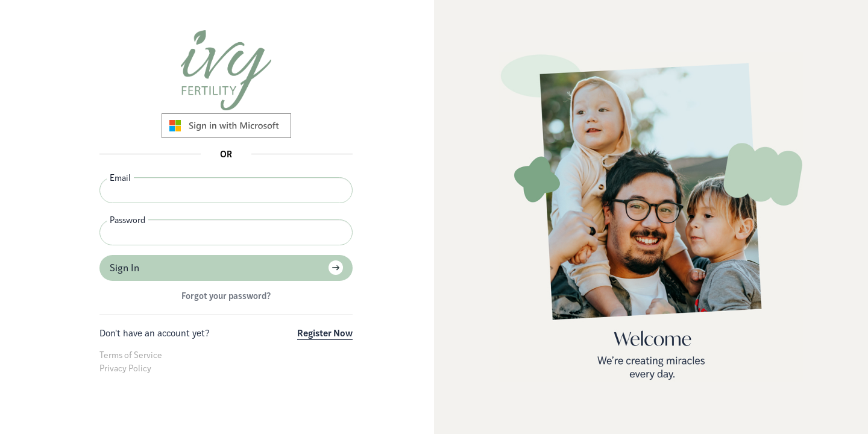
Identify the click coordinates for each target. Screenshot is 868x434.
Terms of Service (131, 355)
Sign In (124, 268)
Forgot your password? (226, 296)
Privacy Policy (125, 368)
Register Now (325, 333)
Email (120, 178)
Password (127, 220)
